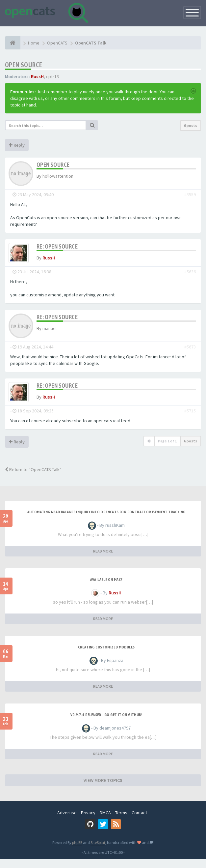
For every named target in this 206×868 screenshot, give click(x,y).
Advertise (67, 822)
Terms (121, 822)
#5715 (190, 420)
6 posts (191, 125)
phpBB (77, 852)
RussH (37, 76)
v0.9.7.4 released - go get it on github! (106, 724)
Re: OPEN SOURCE (57, 246)
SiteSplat (98, 852)
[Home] (13, 43)
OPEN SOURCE (24, 65)
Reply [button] (17, 145)
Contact (139, 822)
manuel (50, 333)
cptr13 (52, 76)
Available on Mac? (106, 589)
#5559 (190, 195)
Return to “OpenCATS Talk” (33, 479)
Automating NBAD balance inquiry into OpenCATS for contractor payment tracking (106, 521)
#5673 (190, 351)
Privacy (88, 822)
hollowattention (58, 176)
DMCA (105, 822)
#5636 (190, 276)
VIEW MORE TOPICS (103, 790)
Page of (167, 450)
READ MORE (103, 560)
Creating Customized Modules (106, 656)
